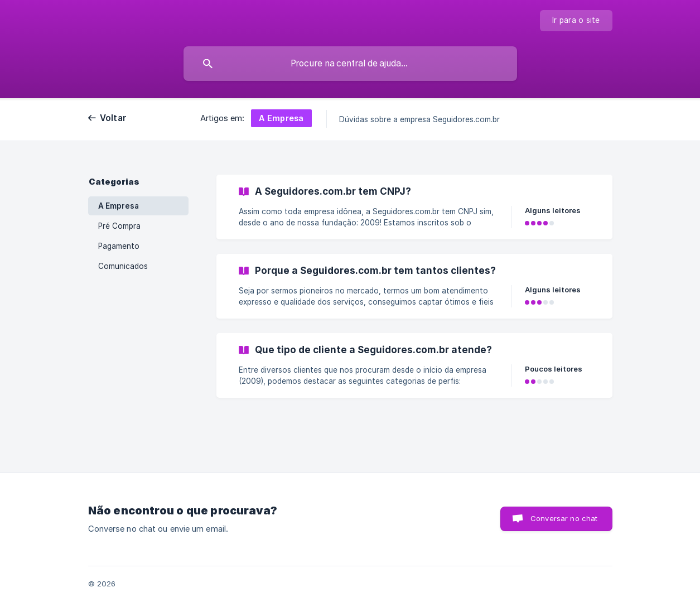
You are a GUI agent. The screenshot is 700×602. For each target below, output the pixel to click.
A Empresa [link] (119, 206)
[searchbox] (350, 64)
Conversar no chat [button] (564, 518)
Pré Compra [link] (119, 226)
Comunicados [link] (123, 266)
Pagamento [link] (119, 246)
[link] (414, 207)
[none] (576, 21)
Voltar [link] (114, 118)
